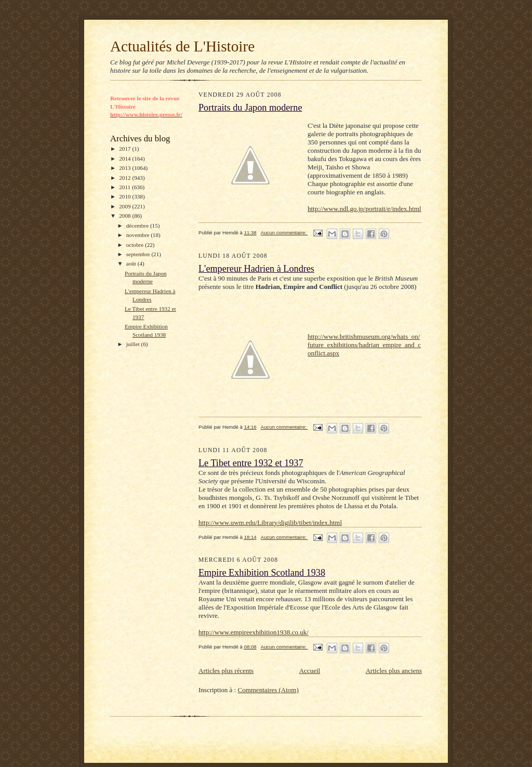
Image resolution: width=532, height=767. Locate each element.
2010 (125, 196)
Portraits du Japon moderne (250, 108)
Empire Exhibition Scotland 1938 (262, 573)
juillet (134, 344)
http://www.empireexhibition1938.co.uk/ (254, 632)
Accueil (310, 671)
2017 (125, 149)
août (132, 263)
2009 (125, 206)
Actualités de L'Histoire (182, 46)
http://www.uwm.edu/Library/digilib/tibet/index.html (270, 523)
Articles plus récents (226, 671)
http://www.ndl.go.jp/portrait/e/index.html (364, 209)
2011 (125, 187)
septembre (139, 254)
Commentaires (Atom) (268, 690)
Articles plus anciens (394, 671)
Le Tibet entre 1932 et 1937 (251, 463)
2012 (125, 178)
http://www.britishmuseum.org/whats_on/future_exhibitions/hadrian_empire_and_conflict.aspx (364, 345)
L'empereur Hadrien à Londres (256, 269)
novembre (138, 235)
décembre (138, 226)
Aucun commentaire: (284, 233)
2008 (125, 216)
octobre (136, 245)
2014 (125, 158)
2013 (125, 168)
